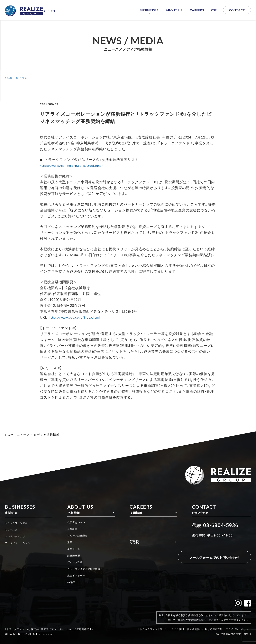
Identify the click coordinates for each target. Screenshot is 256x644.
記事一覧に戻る (19, 77)
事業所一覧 (74, 549)
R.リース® (12, 530)
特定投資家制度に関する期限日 (233, 631)
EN (61, 10)
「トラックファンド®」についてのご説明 (161, 626)
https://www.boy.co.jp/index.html (78, 317)
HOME (10, 434)
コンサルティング (17, 536)
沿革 (69, 543)
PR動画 (71, 582)
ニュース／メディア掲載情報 (38, 434)
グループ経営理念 (78, 536)
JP (52, 10)
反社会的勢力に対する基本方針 (205, 626)
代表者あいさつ (77, 523)
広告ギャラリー (77, 575)
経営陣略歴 (74, 556)
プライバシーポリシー (238, 626)
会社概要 (72, 530)
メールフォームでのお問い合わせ (213, 557)
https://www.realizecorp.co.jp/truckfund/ (76, 165)
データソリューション (20, 543)
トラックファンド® (18, 523)
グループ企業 (75, 562)
